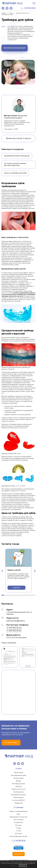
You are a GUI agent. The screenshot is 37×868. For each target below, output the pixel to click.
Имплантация (19, 773)
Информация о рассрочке (18, 817)
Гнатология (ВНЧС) (18, 800)
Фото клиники (19, 820)
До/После (19, 834)
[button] (2, 571)
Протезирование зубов (18, 775)
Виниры (18, 781)
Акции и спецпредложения (18, 811)
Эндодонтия (19, 803)
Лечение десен (19, 792)
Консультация (19, 854)
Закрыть (23, 866)
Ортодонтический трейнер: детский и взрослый (15, 165)
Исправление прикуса (19, 795)
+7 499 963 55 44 (14, 628)
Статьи (19, 831)
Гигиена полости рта (19, 789)
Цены (18, 814)
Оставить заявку (11, 743)
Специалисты (18, 822)
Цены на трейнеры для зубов (15, 173)
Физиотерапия (19, 798)
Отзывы (18, 828)
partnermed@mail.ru (16, 621)
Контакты (18, 825)
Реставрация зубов (18, 784)
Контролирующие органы (18, 836)
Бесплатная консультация (15, 48)
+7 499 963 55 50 (30, 8)
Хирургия (19, 786)
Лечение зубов (19, 778)
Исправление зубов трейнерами (17, 156)
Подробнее (16, 588)
